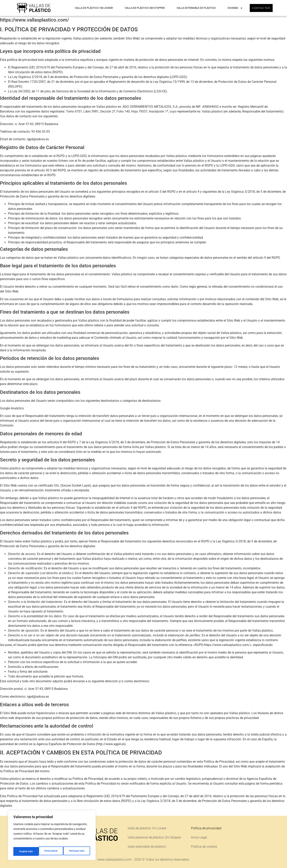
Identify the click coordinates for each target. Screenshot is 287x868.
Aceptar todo (78, 851)
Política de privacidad (206, 828)
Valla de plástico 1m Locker (90, 8)
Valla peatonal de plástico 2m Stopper (154, 837)
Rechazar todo (52, 851)
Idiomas (232, 8)
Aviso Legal (199, 837)
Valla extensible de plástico (193, 8)
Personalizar (25, 851)
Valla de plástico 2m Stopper (141, 8)
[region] (52, 837)
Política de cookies (204, 847)
